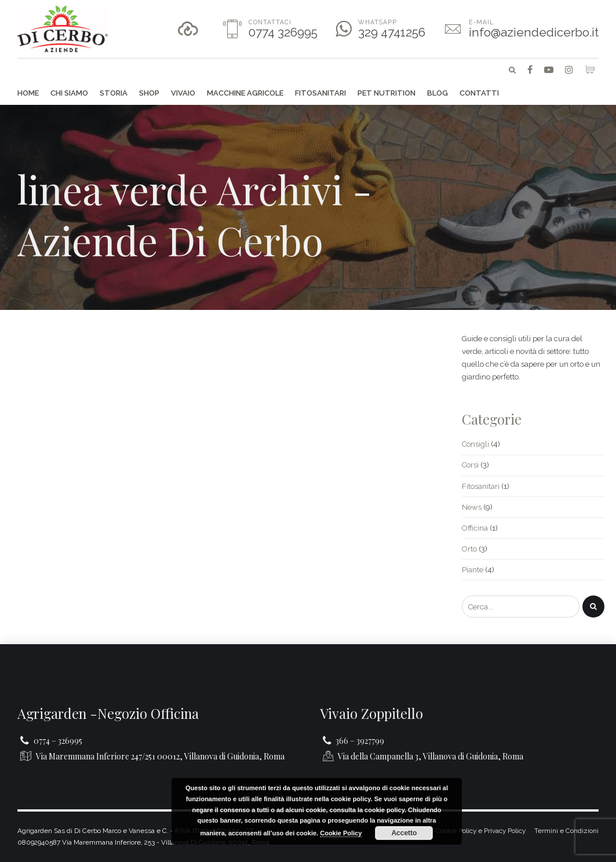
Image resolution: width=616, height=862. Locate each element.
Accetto (404, 833)
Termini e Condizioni (566, 831)
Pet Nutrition (387, 93)
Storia (114, 93)
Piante (473, 570)
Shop (149, 93)
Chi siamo (69, 93)
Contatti (479, 93)
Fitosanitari (320, 93)
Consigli (475, 444)
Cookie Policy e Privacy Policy (481, 831)
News (472, 507)
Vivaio (183, 93)
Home (28, 93)
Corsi (470, 465)
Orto (469, 549)
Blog (438, 93)
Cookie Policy (341, 833)
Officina (475, 528)
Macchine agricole (245, 93)
